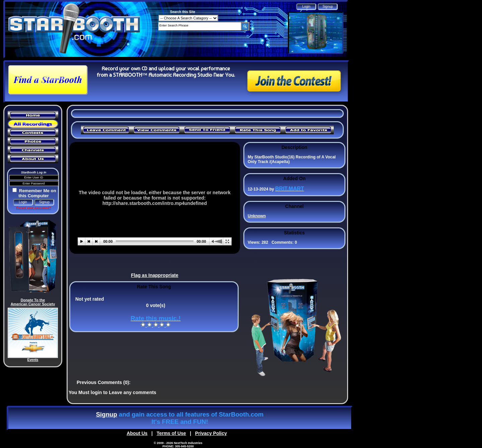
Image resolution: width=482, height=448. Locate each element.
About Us (137, 433)
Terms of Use (171, 433)
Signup (107, 414)
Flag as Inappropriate (155, 275)
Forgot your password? (33, 208)
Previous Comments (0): (104, 382)
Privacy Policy (211, 433)
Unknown (257, 216)
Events (33, 360)
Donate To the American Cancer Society (33, 302)
